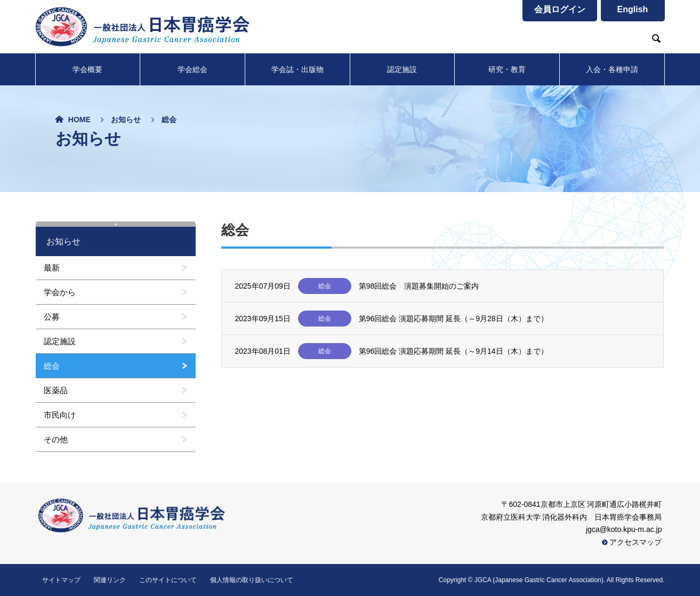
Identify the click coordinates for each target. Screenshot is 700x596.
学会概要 (87, 69)
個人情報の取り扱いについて (252, 580)
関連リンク (110, 580)
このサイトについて (168, 580)
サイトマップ (61, 580)
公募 (52, 317)
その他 (56, 439)
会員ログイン (560, 9)
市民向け (60, 415)
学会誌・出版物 (297, 69)
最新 (52, 268)
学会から (60, 292)
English (633, 9)
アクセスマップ (632, 542)
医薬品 (56, 390)
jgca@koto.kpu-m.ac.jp (624, 529)
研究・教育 (507, 69)
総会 (52, 366)
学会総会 (192, 69)
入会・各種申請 (612, 69)
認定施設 (402, 69)
